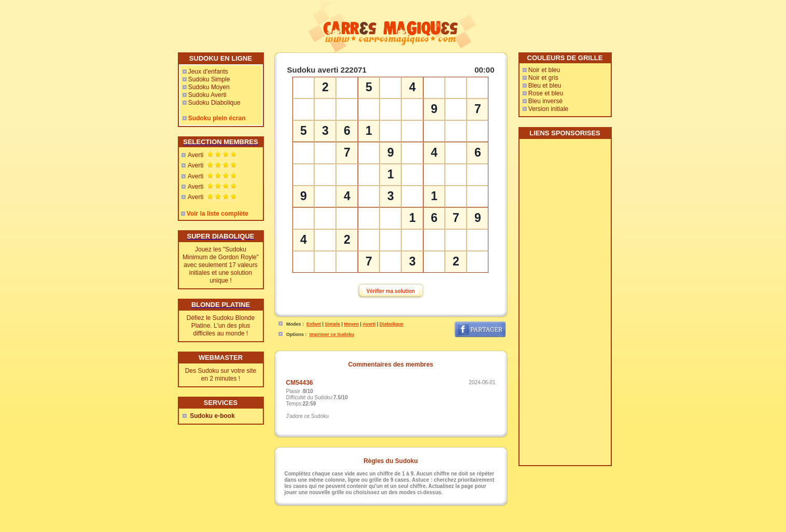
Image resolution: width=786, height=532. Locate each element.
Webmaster (393, 528)
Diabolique (391, 324)
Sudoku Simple (209, 79)
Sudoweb (483, 528)
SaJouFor (540, 528)
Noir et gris (543, 78)
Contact (368, 528)
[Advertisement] (565, 306)
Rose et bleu (546, 93)
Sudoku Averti (207, 95)
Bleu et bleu (545, 86)
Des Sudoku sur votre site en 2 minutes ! (221, 375)
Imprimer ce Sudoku (332, 334)
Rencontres (423, 528)
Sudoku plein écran (217, 118)
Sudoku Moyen (209, 87)
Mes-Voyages (454, 528)
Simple (333, 324)
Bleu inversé (545, 101)
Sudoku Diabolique (214, 103)
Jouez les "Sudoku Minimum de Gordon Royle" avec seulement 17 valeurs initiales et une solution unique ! (221, 265)
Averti (195, 155)
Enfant (314, 324)
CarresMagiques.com (335, 528)
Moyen (352, 324)
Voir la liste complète (217, 214)
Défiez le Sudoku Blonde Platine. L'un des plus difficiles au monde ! (221, 326)
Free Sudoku (511, 528)
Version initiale (548, 109)
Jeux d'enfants (208, 72)
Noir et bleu (544, 70)
